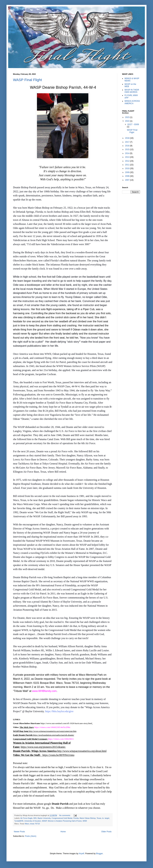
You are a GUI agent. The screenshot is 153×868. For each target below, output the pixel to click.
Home (63, 832)
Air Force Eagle (26, 818)
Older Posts (106, 832)
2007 (128, 180)
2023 (128, 117)
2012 (128, 161)
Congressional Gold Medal (62, 818)
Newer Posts (19, 832)
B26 (35, 818)
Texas (99, 818)
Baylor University (44, 818)
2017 (128, 142)
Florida (76, 818)
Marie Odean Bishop (88, 818)
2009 (128, 172)
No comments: (65, 815)
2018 (128, 138)
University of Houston (33, 821)
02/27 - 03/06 (133, 124)
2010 (128, 168)
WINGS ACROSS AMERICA (132, 102)
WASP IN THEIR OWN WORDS (132, 91)
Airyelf (81, 854)
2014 (128, 153)
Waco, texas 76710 (32, 824)
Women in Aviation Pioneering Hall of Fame (65, 821)
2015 (128, 149)
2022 (128, 121)
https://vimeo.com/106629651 (61, 739)
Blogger (99, 854)
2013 (128, 157)
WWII (85, 821)
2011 (128, 165)
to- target (106, 818)
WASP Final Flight (27, 80)
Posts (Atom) (31, 836)
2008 (128, 176)
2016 (128, 146)
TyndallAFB (19, 821)
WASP (44, 821)
